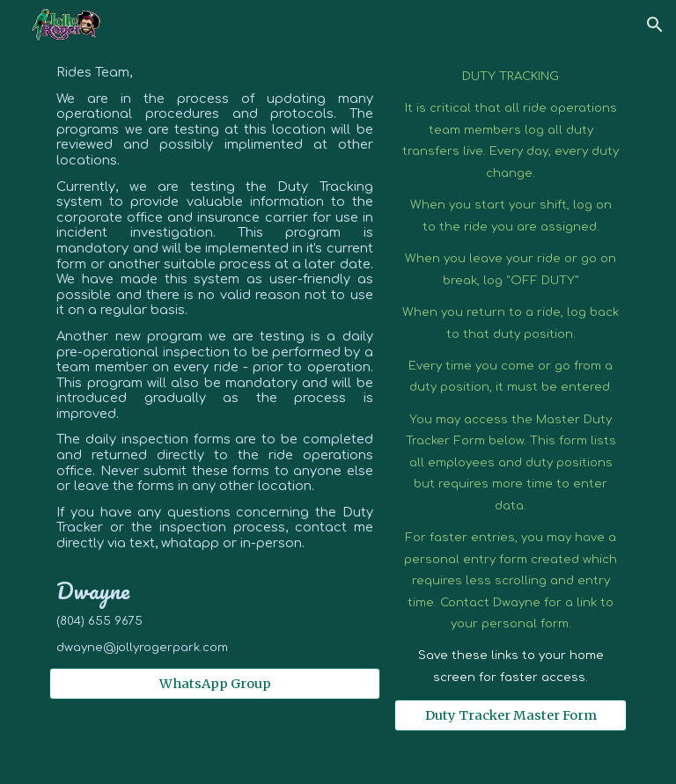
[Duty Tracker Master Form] (510, 716)
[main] (214, 360)
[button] (655, 25)
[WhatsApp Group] (214, 683)
